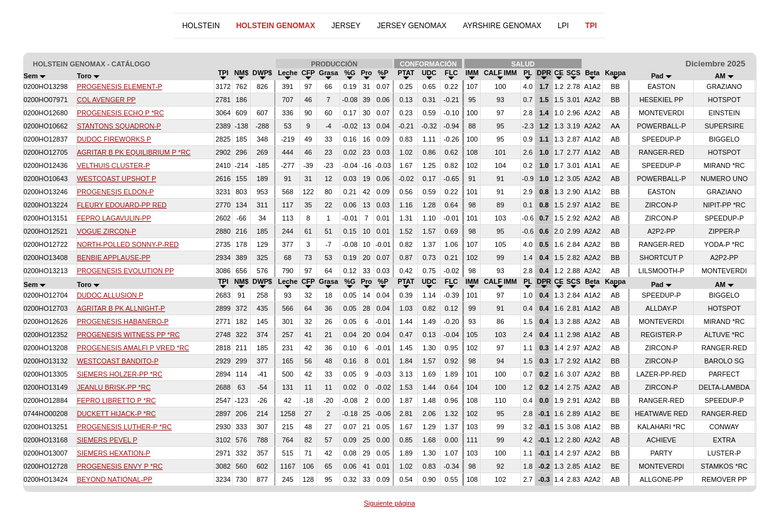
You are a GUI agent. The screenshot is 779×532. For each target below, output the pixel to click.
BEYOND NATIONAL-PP (115, 479)
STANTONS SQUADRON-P (119, 126)
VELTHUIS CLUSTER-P (114, 165)
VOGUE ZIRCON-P (107, 231)
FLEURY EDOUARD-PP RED (122, 205)
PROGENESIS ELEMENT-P (120, 86)
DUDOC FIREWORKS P (114, 139)
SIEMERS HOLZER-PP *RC (120, 374)
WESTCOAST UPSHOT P (117, 179)
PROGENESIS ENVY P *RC (120, 466)
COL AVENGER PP (107, 100)
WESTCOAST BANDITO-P (118, 361)
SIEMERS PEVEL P (107, 440)
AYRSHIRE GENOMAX (502, 26)
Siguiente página (390, 503)
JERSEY (346, 26)
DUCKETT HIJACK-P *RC (117, 414)
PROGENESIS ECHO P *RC (121, 113)
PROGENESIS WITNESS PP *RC (128, 335)
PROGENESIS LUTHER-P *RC (124, 427)
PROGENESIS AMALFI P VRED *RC (133, 348)
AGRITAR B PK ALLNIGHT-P (121, 308)
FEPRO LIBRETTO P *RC (117, 400)
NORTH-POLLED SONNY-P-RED (128, 244)
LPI (563, 26)
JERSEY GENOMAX (411, 26)
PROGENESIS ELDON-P (116, 192)
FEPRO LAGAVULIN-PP (114, 218)
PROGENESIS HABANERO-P (123, 321)
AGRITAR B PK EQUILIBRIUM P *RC (134, 152)
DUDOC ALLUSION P (110, 295)
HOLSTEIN (201, 26)
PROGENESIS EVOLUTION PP (126, 271)
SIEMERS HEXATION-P (114, 453)
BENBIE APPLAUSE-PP (114, 258)
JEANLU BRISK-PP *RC (114, 387)
